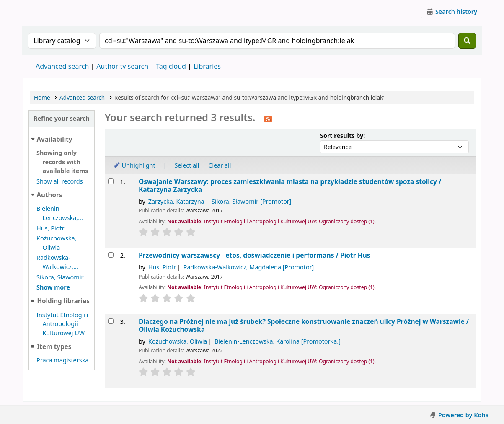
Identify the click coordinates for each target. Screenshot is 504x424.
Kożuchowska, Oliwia (178, 341)
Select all (187, 165)
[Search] (467, 41)
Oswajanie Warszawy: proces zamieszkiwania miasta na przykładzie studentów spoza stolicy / (290, 186)
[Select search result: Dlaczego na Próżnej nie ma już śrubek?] (111, 321)
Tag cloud (171, 66)
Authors (50, 195)
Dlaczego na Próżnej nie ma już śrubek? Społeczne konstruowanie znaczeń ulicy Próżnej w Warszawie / (304, 326)
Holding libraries (63, 301)
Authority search (122, 66)
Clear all (220, 165)
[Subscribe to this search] (268, 118)
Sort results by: (342, 136)
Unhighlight (134, 165)
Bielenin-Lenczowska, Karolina (278, 341)
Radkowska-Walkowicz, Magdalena (249, 267)
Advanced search (62, 66)
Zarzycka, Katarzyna (176, 201)
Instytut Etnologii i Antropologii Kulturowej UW (44, 12)
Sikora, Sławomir (60, 277)
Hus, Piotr (50, 228)
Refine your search (62, 118)
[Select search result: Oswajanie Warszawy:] (111, 181)
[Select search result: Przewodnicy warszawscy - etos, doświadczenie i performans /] (111, 255)
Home (42, 97)
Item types (54, 346)
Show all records (60, 181)
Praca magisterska (62, 360)
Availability (55, 139)
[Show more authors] (53, 287)
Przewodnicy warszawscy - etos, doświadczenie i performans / (255, 255)
